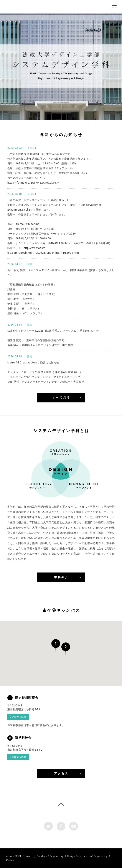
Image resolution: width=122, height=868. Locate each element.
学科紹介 (61, 577)
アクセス (61, 773)
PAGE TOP (61, 806)
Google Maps (18, 717)
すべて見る (62, 398)
